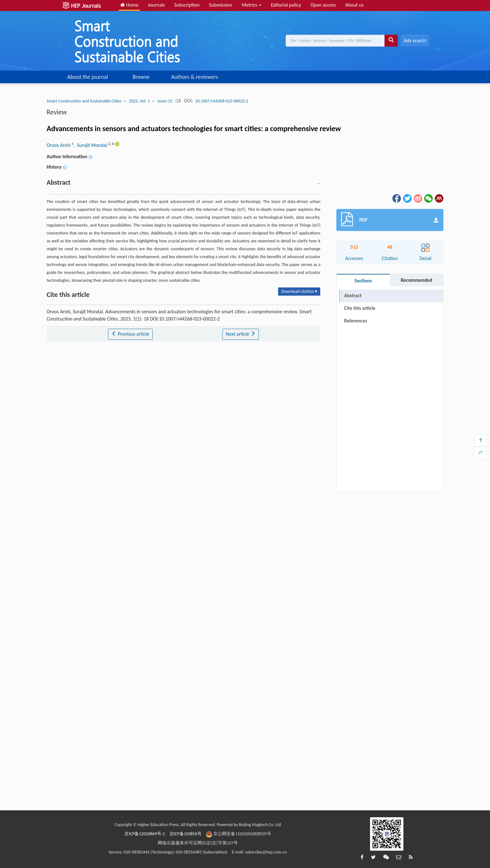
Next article (241, 334)
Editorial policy (286, 5)
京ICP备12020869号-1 (145, 834)
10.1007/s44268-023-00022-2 (222, 101)
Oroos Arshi (59, 145)
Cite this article (360, 308)
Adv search (415, 41)
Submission (221, 5)
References (356, 321)
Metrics (251, 5)
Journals (157, 5)
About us (355, 5)
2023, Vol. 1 (139, 101)
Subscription (187, 5)
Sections (363, 281)
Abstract (353, 295)
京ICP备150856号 (186, 834)
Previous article (130, 334)
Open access (323, 5)
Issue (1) (165, 101)
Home (129, 5)
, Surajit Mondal (91, 145)
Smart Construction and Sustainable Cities (84, 101)
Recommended (416, 280)
